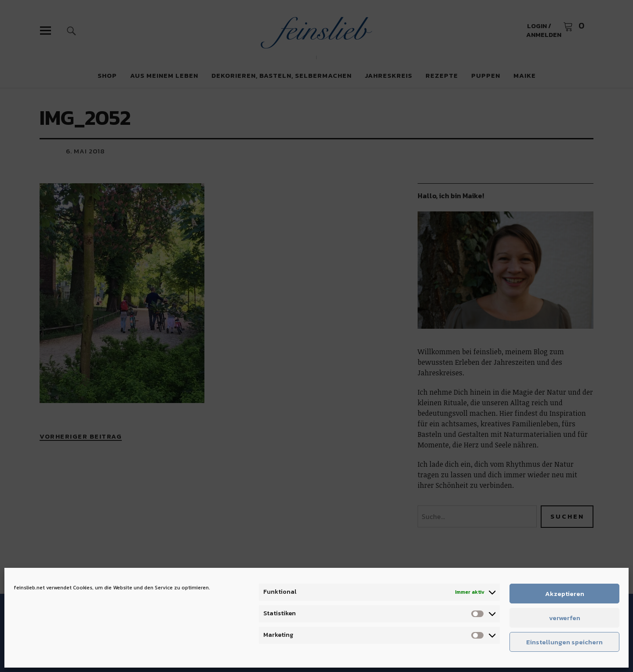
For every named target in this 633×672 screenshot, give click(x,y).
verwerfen (565, 618)
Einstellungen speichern (564, 642)
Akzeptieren (565, 594)
